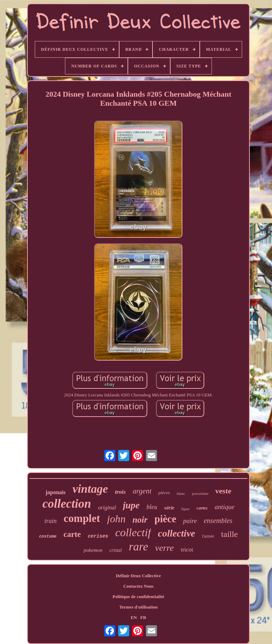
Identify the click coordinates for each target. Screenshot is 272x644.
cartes (202, 508)
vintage (90, 489)
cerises (98, 536)
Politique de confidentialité (138, 597)
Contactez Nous (138, 586)
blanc (181, 493)
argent (142, 491)
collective (177, 533)
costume (48, 537)
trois (120, 492)
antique (225, 507)
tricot (187, 550)
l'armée (208, 536)
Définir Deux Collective (139, 576)
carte (72, 534)
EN (134, 617)
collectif (133, 532)
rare (139, 547)
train (51, 521)
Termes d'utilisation (138, 607)
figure (186, 509)
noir (140, 520)
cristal (116, 550)
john (116, 519)
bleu (152, 507)
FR (143, 617)
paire (190, 521)
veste (223, 491)
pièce (166, 519)
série (169, 508)
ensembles (218, 521)
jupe (131, 505)
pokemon (93, 550)
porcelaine (200, 493)
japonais (56, 492)
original (107, 508)
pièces (164, 493)
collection (67, 504)
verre (164, 548)
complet (82, 518)
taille (230, 534)
